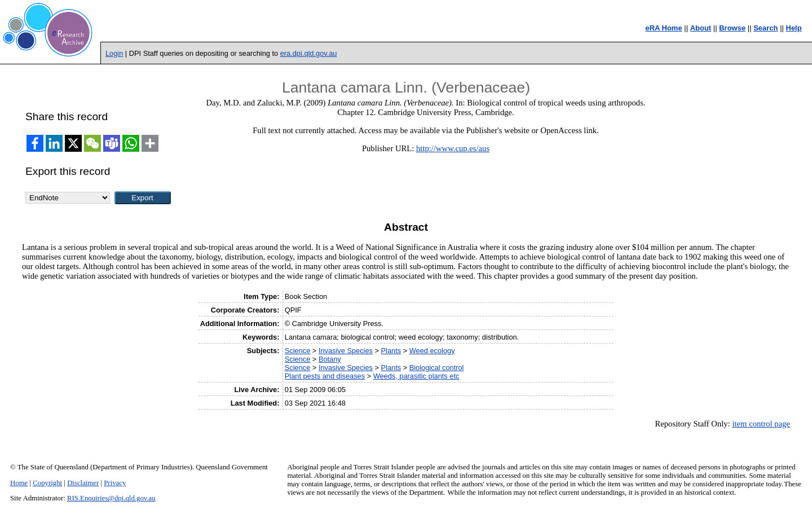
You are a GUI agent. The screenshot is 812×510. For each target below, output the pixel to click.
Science (298, 351)
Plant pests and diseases (325, 376)
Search (765, 28)
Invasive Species (346, 351)
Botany (330, 359)
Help (794, 28)
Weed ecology (432, 351)
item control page (761, 424)
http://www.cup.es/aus (453, 148)
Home (19, 483)
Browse (732, 28)
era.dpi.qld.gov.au (309, 53)
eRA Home (663, 28)
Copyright (47, 483)
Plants (391, 351)
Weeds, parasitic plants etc (416, 376)
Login (114, 53)
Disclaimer (83, 483)
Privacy (115, 483)
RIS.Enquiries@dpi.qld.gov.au (111, 498)
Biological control (437, 368)
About (701, 28)
